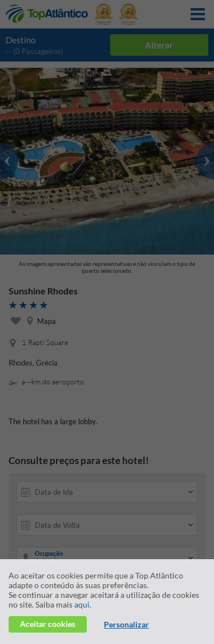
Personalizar (126, 624)
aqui (82, 604)
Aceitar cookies (48, 624)
